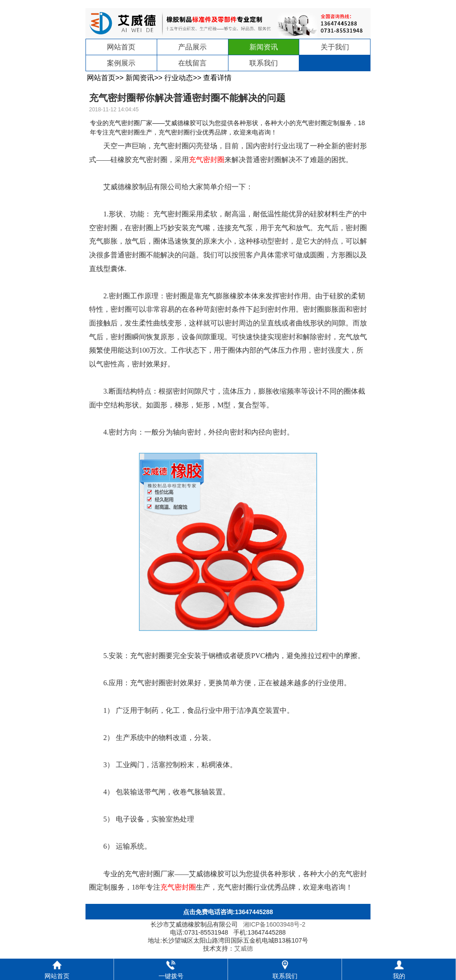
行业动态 (179, 78)
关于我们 (335, 47)
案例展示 (121, 63)
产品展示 (192, 47)
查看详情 (217, 78)
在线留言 (192, 63)
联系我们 (264, 63)
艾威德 (244, 948)
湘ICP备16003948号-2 (274, 924)
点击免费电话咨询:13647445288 (228, 912)
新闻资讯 (264, 47)
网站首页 (121, 47)
